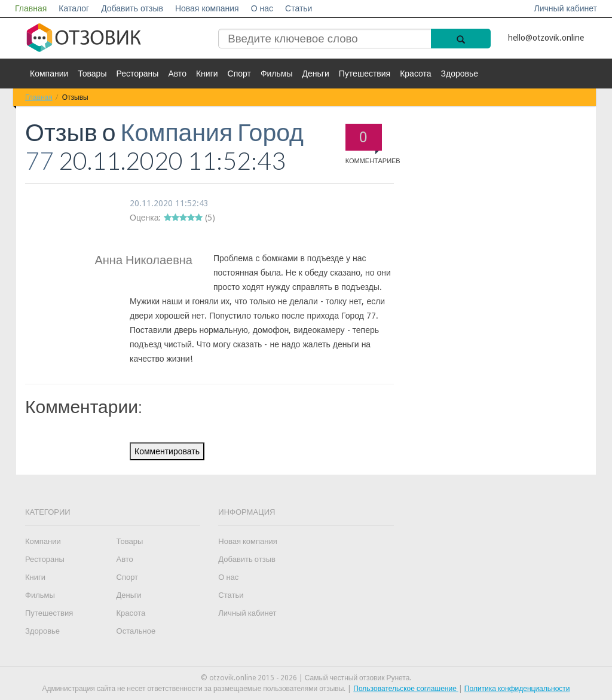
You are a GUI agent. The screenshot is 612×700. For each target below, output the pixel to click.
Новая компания (207, 8)
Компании (49, 74)
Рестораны (137, 74)
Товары (92, 74)
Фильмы (277, 74)
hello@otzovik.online (546, 38)
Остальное (136, 631)
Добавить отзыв (132, 8)
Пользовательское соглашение (406, 689)
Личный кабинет (566, 8)
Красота (415, 74)
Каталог (74, 8)
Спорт (239, 74)
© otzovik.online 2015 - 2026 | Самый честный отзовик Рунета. (306, 678)
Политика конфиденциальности (517, 689)
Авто (177, 74)
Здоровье (460, 74)
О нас (262, 8)
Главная (31, 8)
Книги (207, 74)
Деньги (316, 74)
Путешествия (365, 74)
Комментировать (167, 451)
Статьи (299, 8)
